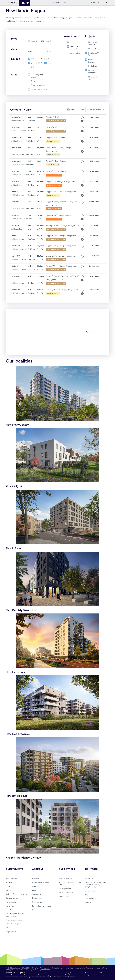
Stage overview (12, 932)
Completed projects (13, 924)
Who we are (37, 879)
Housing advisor (65, 889)
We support (37, 887)
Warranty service (39, 894)
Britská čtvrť (10, 883)
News (8, 928)
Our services (67, 869)
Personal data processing (42, 906)
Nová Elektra (11, 902)
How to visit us (91, 899)
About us (38, 869)
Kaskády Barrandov (13, 898)
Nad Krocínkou (11, 879)
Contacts (95, 3)
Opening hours (91, 891)
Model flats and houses (14, 910)
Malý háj (9, 890)
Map (87, 895)
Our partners (37, 902)
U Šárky (9, 887)
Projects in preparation (14, 920)
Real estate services (66, 893)
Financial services (65, 879)
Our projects (14, 869)
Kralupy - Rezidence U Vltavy (17, 894)
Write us (88, 903)
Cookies (35, 910)
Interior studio (64, 897)
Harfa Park (10, 906)
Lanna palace (37, 898)
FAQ (34, 890)
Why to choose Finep (40, 883)
